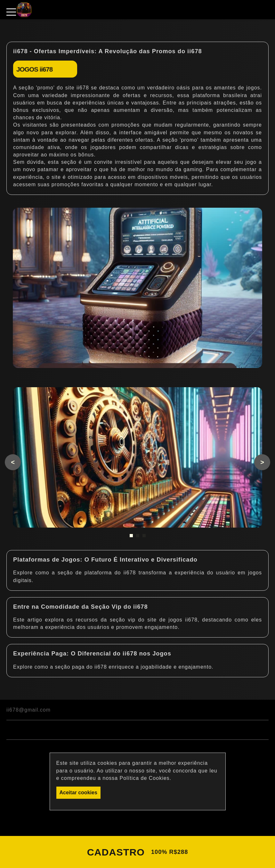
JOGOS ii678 (34, 69)
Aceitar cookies (78, 793)
